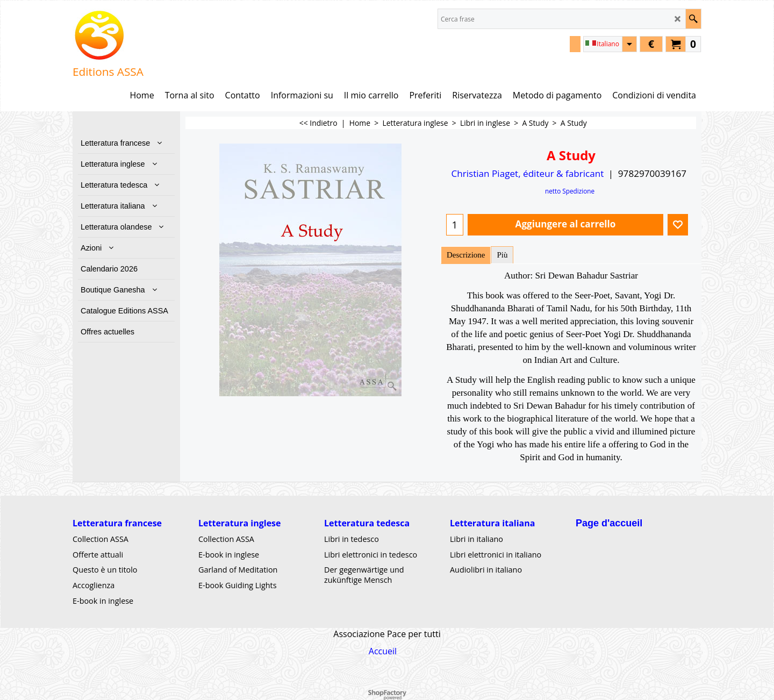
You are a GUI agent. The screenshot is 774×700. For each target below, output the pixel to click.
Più (502, 255)
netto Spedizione (570, 191)
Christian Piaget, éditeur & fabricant (527, 173)
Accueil (383, 651)
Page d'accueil (609, 523)
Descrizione (466, 255)
